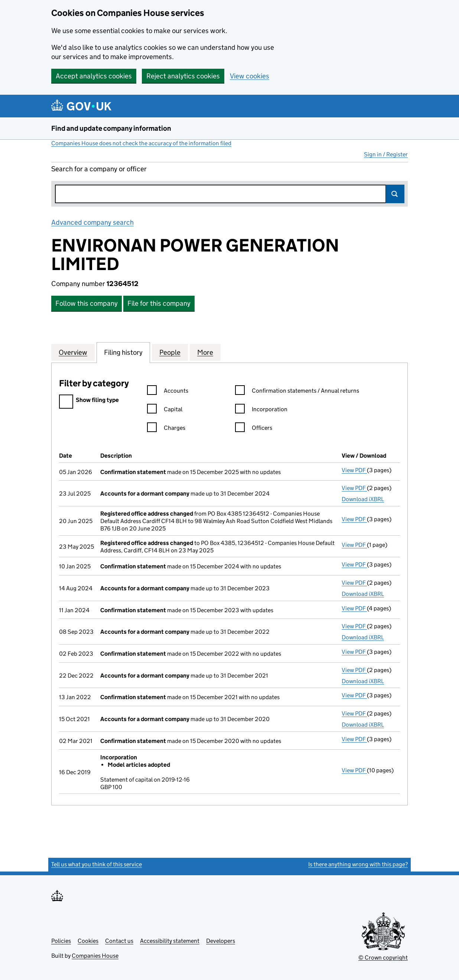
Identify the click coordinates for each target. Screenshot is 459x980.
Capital (165, 410)
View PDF (354, 470)
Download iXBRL (363, 499)
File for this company (159, 303)
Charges (166, 429)
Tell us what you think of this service (97, 864)
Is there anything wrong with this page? (358, 864)
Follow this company (87, 303)
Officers (254, 429)
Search (395, 194)
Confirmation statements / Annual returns (297, 392)
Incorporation (261, 410)
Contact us (119, 941)
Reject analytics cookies (183, 76)
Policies (61, 941)
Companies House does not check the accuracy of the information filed (141, 143)
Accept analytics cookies (94, 76)
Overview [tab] (73, 352)
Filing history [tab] (123, 352)
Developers (221, 941)
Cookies (88, 941)
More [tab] (205, 352)
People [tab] (170, 352)
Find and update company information (111, 128)
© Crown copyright (383, 958)
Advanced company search (92, 222)
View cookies (250, 76)
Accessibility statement (170, 941)
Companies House (95, 956)
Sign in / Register (386, 154)
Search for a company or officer (99, 169)
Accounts (168, 392)
